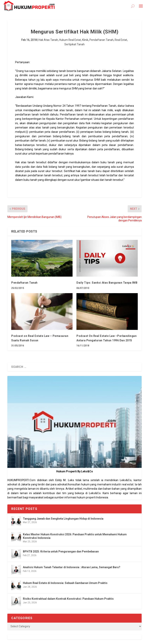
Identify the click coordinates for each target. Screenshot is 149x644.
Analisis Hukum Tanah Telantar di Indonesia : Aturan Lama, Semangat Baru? (72, 567)
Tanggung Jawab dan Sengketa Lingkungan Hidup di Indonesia (63, 519)
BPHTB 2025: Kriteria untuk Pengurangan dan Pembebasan (61, 551)
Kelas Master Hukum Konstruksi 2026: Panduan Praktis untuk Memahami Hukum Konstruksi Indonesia (75, 536)
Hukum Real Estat (70, 40)
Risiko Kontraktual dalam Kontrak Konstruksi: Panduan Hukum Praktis (68, 599)
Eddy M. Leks (65, 480)
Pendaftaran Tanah (101, 40)
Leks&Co (126, 480)
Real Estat (121, 40)
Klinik (85, 40)
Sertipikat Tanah (74, 44)
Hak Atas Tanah (48, 40)
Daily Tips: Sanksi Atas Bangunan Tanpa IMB (107, 283)
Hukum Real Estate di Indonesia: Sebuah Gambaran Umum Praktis (65, 583)
